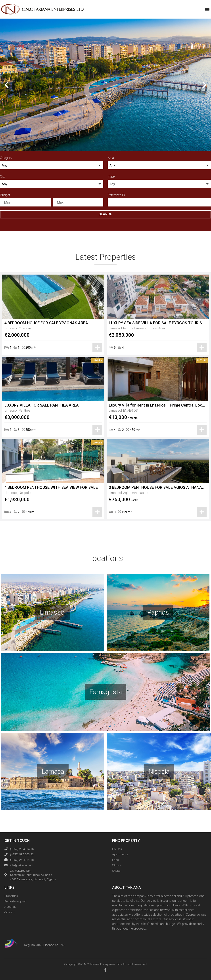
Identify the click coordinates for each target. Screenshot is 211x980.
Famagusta (106, 692)
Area (111, 158)
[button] (207, 9)
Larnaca (53, 771)
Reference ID (116, 195)
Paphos (158, 612)
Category (6, 158)
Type (111, 176)
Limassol (53, 612)
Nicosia (159, 771)
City (3, 176)
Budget (5, 195)
